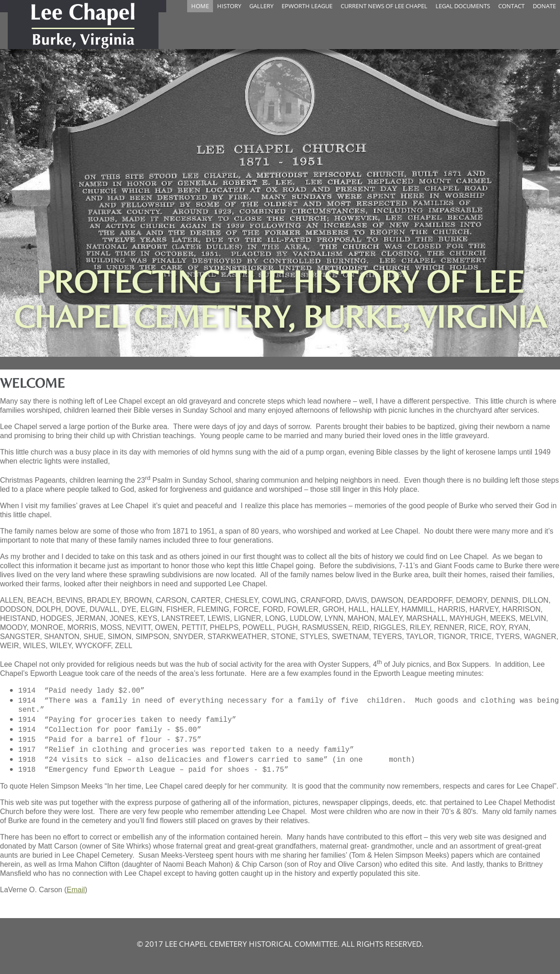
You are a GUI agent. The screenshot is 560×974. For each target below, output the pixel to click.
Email (76, 890)
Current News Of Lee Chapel (384, 6)
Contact (511, 6)
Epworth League (307, 6)
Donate (544, 6)
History (229, 6)
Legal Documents (463, 6)
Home (200, 6)
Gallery (261, 6)
